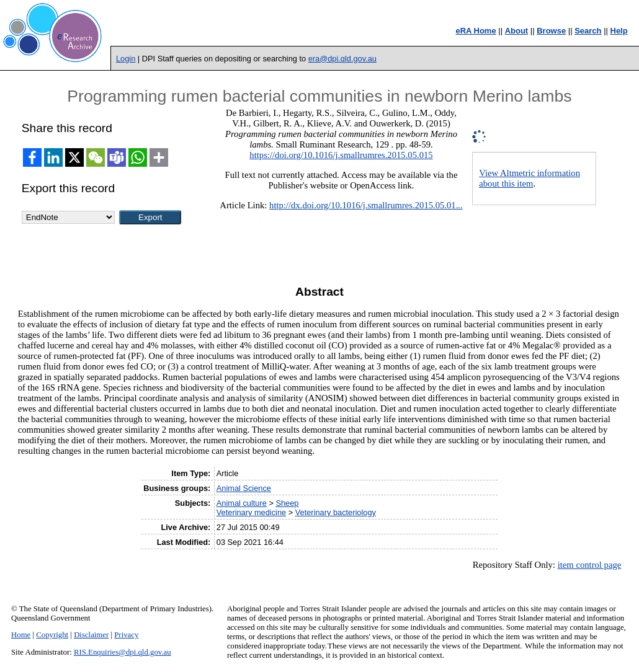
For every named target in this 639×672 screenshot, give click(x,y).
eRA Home (476, 31)
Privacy (126, 635)
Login (126, 59)
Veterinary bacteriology (336, 512)
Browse (551, 31)
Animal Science (244, 488)
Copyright (52, 635)
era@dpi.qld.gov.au (342, 59)
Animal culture (242, 503)
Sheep (287, 503)
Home (21, 635)
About (517, 31)
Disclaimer (91, 635)
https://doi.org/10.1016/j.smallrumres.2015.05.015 (341, 155)
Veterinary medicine (251, 512)
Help (619, 31)
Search (588, 31)
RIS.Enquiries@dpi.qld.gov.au (123, 652)
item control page (590, 565)
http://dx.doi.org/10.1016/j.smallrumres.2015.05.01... (366, 205)
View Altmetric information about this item (530, 178)
